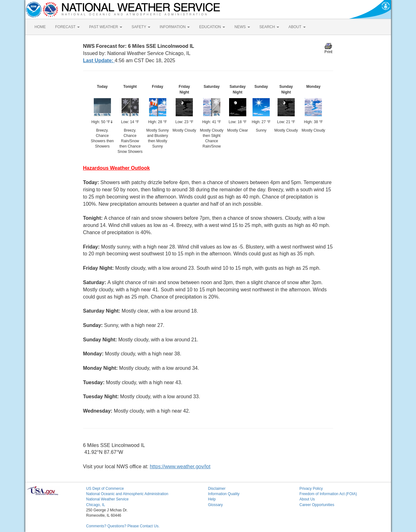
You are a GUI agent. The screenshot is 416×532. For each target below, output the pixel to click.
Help (212, 499)
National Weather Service (108, 499)
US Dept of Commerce (105, 489)
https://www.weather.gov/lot (180, 467)
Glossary (216, 505)
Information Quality (224, 494)
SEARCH (269, 27)
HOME (40, 27)
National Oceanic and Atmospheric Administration (127, 494)
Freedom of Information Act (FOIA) (328, 494)
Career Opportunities (317, 505)
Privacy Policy (311, 489)
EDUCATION (212, 27)
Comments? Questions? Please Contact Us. (123, 526)
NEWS (242, 27)
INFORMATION (175, 27)
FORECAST (68, 27)
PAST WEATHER (106, 27)
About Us (307, 499)
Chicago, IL (96, 505)
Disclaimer (217, 489)
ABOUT (297, 27)
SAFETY (141, 27)
